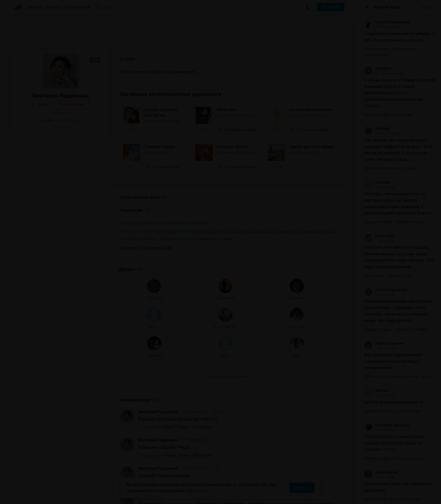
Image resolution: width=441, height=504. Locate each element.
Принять (302, 488)
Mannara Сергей (162, 232)
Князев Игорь (288, 232)
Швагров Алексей (216, 239)
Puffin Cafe (188, 232)
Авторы (53, 7)
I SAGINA (377, 183)
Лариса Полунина (384, 343)
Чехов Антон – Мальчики (189, 326)
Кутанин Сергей (151, 223)
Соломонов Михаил (139, 239)
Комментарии (141, 271)
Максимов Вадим (319, 232)
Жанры (35, 7)
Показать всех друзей (61, 254)
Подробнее (197, 491)
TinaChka (377, 129)
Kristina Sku (379, 236)
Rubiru (60, 233)
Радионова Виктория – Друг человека (201, 355)
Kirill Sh (376, 391)
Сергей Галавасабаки (387, 22)
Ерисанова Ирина (257, 232)
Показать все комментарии (229, 465)
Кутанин (87, 175)
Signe (87, 233)
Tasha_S (33, 175)
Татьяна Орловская (385, 290)
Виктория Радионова (158, 283)
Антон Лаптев (381, 472)
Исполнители (77, 7)
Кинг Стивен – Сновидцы (189, 298)
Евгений (33, 233)
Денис (33, 204)
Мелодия (87, 204)
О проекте (119, 495)
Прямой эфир (387, 7)
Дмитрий (60, 175)
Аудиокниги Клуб (31, 495)
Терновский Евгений (178, 239)
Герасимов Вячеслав (219, 232)
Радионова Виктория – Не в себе (196, 451)
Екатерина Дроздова (387, 425)
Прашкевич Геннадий (188, 223)
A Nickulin (378, 69)
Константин (60, 204)
